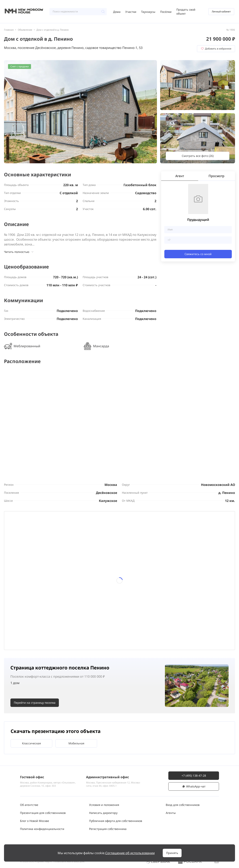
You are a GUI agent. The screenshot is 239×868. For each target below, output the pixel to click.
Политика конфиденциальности (42, 829)
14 (42, 589)
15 (63, 589)
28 (42, 632)
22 (63, 611)
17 (106, 589)
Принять (172, 853)
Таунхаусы (148, 12)
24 (106, 611)
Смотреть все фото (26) (198, 156)
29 (63, 632)
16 (84, 589)
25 (127, 611)
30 (84, 632)
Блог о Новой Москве (35, 821)
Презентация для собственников (43, 813)
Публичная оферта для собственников (116, 821)
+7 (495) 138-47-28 (194, 776)
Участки (131, 12)
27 (20, 632)
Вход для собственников (183, 805)
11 (127, 568)
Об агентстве (29, 805)
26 (148, 611)
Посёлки (166, 12)
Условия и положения (104, 805)
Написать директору (103, 813)
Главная (9, 30)
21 (42, 611)
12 (148, 568)
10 (106, 568)
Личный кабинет (221, 12)
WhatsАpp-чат (194, 786)
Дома (117, 12)
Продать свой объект (186, 12)
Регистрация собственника (108, 829)
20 (20, 611)
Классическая (31, 743)
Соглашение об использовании (130, 853)
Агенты (171, 813)
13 (20, 589)
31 (106, 632)
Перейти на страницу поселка (35, 703)
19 (148, 589)
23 (84, 611)
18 (127, 589)
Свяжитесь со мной (198, 254)
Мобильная (76, 743)
